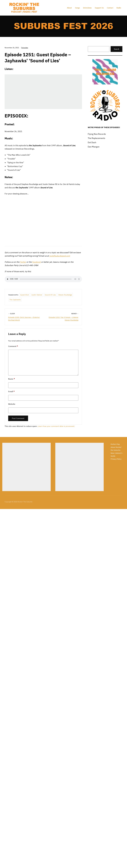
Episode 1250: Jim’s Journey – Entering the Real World (24, 319)
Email (11, 391)
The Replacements (96, 138)
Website (12, 404)
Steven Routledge (65, 295)
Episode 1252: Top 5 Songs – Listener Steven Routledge (64, 319)
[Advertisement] (26, 467)
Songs (77, 8)
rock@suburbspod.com (60, 256)
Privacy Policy (116, 459)
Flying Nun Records (97, 134)
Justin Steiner (37, 295)
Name (12, 379)
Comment (13, 346)
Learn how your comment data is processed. (56, 426)
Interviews (87, 8)
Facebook (36, 262)
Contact (110, 8)
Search (116, 49)
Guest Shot (24, 295)
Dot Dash (92, 142)
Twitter (23, 262)
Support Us (99, 8)
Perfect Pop (115, 444)
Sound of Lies (50, 295)
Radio (119, 8)
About (69, 8)
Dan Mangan (94, 147)
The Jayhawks (15, 300)
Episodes (25, 48)
